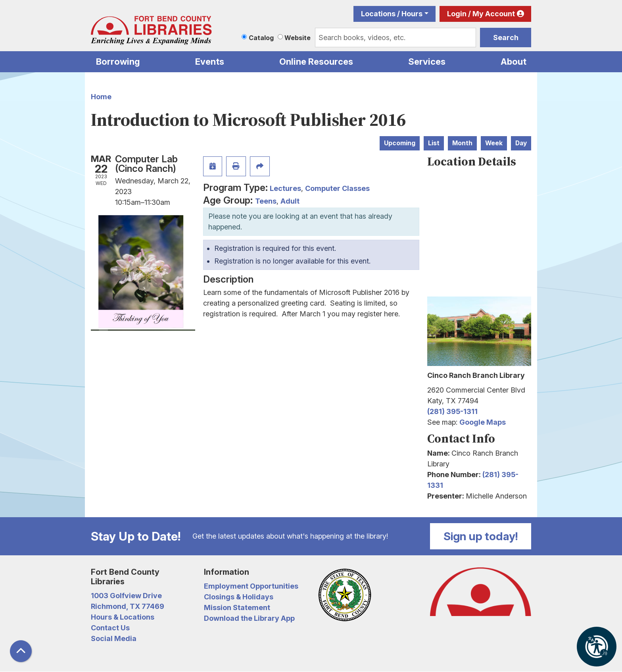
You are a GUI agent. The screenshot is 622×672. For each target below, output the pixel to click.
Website (298, 38)
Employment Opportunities (251, 586)
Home (101, 97)
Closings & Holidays (239, 597)
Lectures (285, 188)
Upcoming (400, 143)
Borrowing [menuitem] (118, 62)
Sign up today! (481, 536)
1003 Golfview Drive (126, 596)
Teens (266, 201)
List (434, 143)
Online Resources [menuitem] (316, 62)
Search (506, 38)
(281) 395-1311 (452, 411)
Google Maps (483, 422)
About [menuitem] (514, 62)
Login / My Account (481, 14)
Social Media (114, 638)
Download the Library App (249, 618)
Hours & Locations (123, 617)
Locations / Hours (392, 14)
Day (521, 143)
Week (494, 143)
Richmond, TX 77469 (128, 606)
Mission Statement (237, 607)
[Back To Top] (21, 651)
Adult (290, 201)
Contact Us (110, 628)
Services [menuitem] (427, 62)
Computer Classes (337, 188)
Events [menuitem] (210, 62)
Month (462, 143)
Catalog (261, 38)
